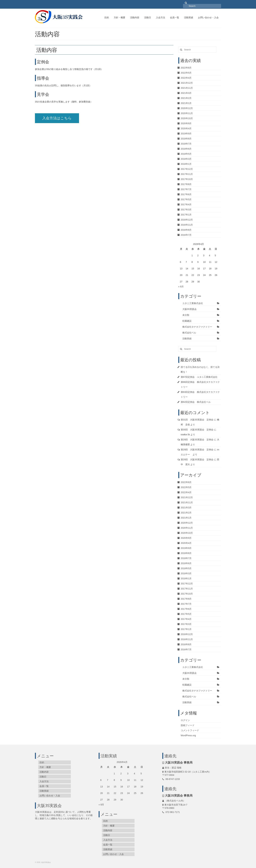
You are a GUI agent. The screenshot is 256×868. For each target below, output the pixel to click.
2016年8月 (186, 230)
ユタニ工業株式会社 (193, 303)
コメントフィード (190, 730)
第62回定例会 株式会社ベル (196, 402)
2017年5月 (186, 199)
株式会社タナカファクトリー (197, 327)
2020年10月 (187, 118)
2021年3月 (186, 93)
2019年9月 (186, 134)
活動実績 (187, 339)
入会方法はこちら (57, 118)
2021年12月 (187, 83)
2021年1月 (186, 103)
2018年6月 (186, 149)
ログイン (185, 720)
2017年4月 (186, 204)
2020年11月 (187, 113)
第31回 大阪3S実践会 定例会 (197, 420)
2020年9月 (186, 123)
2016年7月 (186, 235)
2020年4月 (186, 128)
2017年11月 (187, 174)
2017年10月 (187, 179)
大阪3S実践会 (189, 309)
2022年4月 (186, 78)
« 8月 (181, 287)
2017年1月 (186, 215)
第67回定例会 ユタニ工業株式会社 (199, 377)
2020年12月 (187, 108)
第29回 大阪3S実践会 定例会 (197, 440)
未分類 (186, 315)
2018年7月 (186, 144)
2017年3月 (186, 210)
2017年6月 (186, 194)
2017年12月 (187, 169)
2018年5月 (186, 154)
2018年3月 (186, 159)
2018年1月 (186, 164)
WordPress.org (188, 735)
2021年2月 (186, 98)
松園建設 (187, 321)
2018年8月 (186, 139)
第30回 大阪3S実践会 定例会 (197, 430)
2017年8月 (186, 184)
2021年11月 (187, 88)
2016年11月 (187, 225)
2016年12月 (187, 220)
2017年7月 (186, 189)
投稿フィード (188, 725)
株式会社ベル (189, 333)
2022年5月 (186, 73)
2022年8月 (186, 68)
